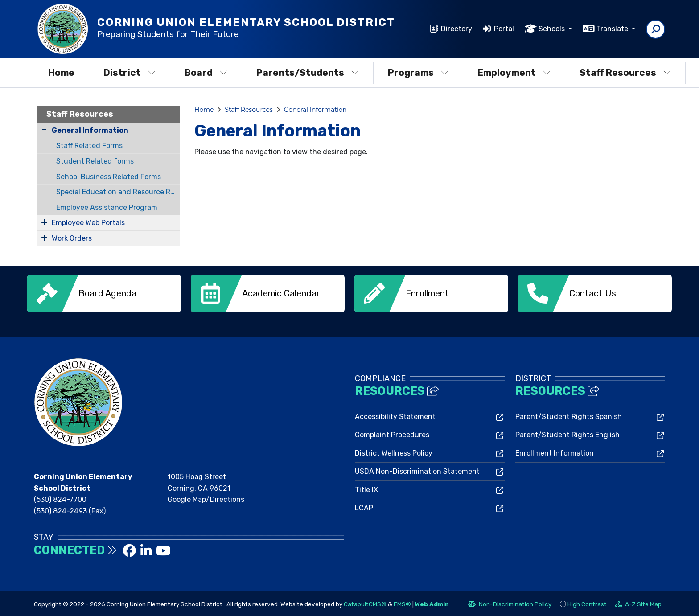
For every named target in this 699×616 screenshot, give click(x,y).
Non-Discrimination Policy (510, 604)
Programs (418, 72)
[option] (104, 294)
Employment (514, 72)
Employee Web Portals (88, 223)
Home (61, 72)
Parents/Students (308, 72)
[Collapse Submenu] (44, 129)
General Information (90, 130)
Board (206, 72)
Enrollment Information (555, 451)
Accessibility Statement (395, 415)
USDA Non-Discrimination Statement (417, 470)
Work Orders (72, 238)
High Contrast (587, 602)
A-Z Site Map (638, 604)
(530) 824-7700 (60, 498)
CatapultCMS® (365, 602)
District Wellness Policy (394, 451)
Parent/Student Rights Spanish (569, 415)
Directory (456, 29)
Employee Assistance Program (107, 207)
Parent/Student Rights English (567, 433)
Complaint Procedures (392, 433)
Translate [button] (613, 29)
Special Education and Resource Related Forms (118, 192)
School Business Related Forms (109, 177)
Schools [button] (553, 29)
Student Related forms (95, 161)
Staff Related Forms (89, 146)
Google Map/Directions (206, 498)
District (130, 72)
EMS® (402, 602)
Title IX (366, 488)
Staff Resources (625, 72)
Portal (504, 29)
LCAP (364, 506)
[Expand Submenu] (44, 222)
